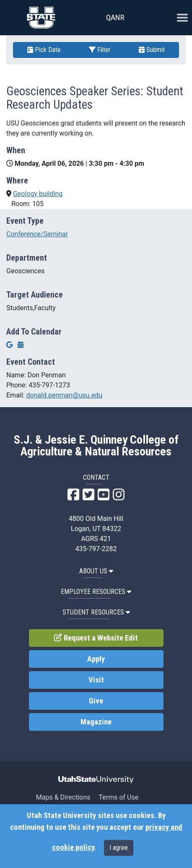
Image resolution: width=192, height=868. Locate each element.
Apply (96, 659)
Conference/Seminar (37, 234)
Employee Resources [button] (96, 592)
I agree (119, 848)
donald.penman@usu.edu (64, 395)
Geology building (38, 194)
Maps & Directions (63, 797)
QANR (115, 17)
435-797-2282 (96, 549)
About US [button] (96, 571)
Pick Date (44, 50)
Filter (100, 50)
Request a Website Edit (96, 638)
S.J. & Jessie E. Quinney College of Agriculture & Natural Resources (96, 446)
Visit (96, 680)
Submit (152, 50)
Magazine (96, 722)
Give (96, 701)
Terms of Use (118, 797)
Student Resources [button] (96, 612)
